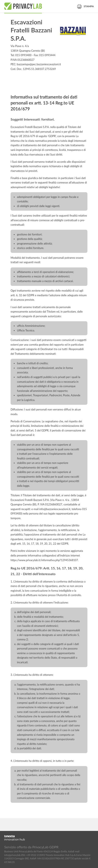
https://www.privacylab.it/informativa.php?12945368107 (44, 560)
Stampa (86, 6)
